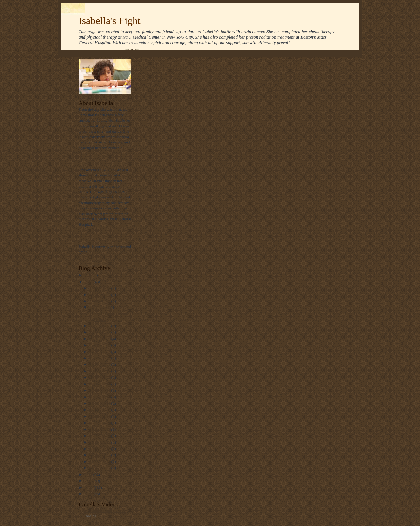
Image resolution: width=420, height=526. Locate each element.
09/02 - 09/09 (100, 358)
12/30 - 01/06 (100, 288)
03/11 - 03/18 (100, 429)
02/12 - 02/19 (100, 442)
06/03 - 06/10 (100, 397)
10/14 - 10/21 (100, 332)
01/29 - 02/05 (100, 455)
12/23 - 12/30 (100, 295)
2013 (89, 275)
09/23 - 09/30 (100, 345)
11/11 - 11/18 (100, 307)
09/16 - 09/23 (100, 352)
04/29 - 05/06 (100, 410)
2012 (89, 282)
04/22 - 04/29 (100, 416)
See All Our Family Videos (105, 511)
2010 (89, 481)
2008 (89, 494)
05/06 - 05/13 (100, 403)
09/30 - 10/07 (100, 339)
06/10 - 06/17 (100, 390)
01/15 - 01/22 (100, 468)
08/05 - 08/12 (100, 371)
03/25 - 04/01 (100, 423)
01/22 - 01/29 (100, 461)
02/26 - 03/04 (100, 436)
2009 (89, 487)
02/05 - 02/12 (100, 449)
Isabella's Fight (110, 21)
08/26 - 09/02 (100, 364)
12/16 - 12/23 (100, 301)
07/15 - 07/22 (100, 377)
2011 (89, 474)
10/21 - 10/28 (100, 326)
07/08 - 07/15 (100, 384)
